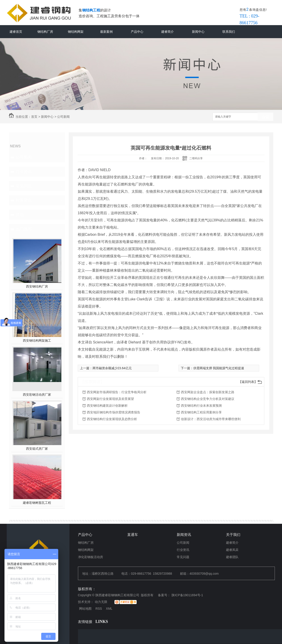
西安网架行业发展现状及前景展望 (110, 399)
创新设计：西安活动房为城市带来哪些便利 (211, 419)
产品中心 (137, 32)
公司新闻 (63, 117)
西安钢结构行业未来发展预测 (201, 406)
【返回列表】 (248, 382)
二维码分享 (196, 158)
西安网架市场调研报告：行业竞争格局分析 (117, 392)
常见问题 (24, 186)
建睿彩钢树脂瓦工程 (37, 503)
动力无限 (101, 602)
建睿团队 (232, 557)
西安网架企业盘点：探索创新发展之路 (208, 392)
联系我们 (229, 32)
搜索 (265, 117)
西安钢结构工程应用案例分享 (201, 412)
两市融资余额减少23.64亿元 (112, 368)
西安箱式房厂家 (37, 449)
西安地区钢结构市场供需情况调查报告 (114, 412)
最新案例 (106, 32)
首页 (34, 117)
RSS (99, 609)
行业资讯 (24, 172)
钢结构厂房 (45, 32)
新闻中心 (198, 32)
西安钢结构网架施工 (37, 341)
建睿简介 (168, 32)
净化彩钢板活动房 (90, 557)
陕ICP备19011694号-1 (187, 595)
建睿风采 (232, 550)
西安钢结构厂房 (37, 286)
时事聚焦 (24, 200)
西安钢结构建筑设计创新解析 (107, 406)
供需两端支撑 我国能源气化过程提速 (219, 368)
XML (109, 609)
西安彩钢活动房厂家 (37, 395)
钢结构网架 (76, 32)
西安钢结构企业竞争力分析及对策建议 (208, 399)
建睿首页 (16, 32)
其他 (20, 215)
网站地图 (85, 609)
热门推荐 (24, 229)
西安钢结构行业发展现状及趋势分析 (112, 419)
